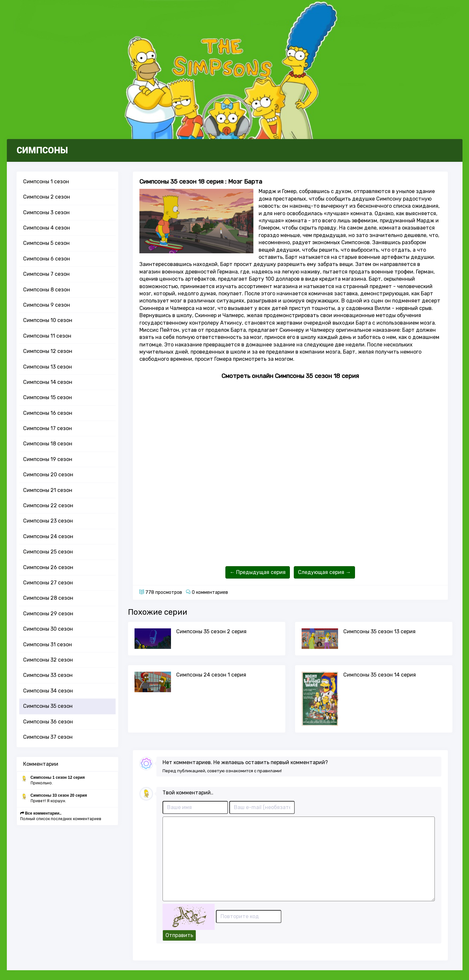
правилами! (270, 771)
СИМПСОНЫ (42, 150)
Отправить (179, 935)
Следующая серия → (324, 572)
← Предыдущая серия (258, 572)
